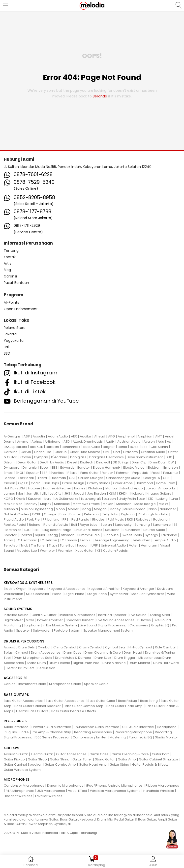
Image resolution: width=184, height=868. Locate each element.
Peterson (91, 514)
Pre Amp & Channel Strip (51, 732)
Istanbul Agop (132, 488)
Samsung (142, 525)
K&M (112, 493)
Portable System (67, 630)
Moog (86, 509)
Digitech (87, 462)
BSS (145, 447)
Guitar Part (160, 754)
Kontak (10, 257)
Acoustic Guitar (16, 754)
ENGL (19, 473)
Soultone (112, 530)
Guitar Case (99, 754)
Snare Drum (36, 663)
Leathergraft (91, 499)
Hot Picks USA (15, 488)
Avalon (149, 442)
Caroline (11, 452)
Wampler (47, 551)
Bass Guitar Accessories (23, 701)
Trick (24, 545)
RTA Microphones (20, 791)
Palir (63, 514)
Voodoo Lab (27, 551)
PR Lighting (51, 519)
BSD (7, 353)
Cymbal (44, 647)
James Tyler (14, 493)
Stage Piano (97, 594)
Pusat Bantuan (16, 283)
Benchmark (71, 447)
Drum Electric (59, 663)
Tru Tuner (38, 545)
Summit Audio (89, 535)
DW (171, 462)
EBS (54, 468)
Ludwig (162, 499)
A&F (27, 436)
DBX (169, 457)
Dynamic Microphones (65, 786)
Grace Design (73, 483)
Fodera (10, 478)
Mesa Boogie (145, 504)
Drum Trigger (125, 658)
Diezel (72, 462)
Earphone (32, 625)
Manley (31, 504)
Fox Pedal (26, 478)
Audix (110, 442)
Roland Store (15, 328)
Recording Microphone (133, 732)
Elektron (154, 468)
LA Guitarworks (66, 499)
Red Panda (80, 519)
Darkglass (78, 457)
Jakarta (10, 334)
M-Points (11, 302)
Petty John (110, 514)
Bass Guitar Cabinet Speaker (38, 706)
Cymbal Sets (115, 647)
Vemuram (149, 545)
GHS (166, 478)
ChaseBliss (43, 452)
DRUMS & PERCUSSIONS (24, 641)
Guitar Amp (127, 759)
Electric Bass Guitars (32, 711)
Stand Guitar (105, 759)
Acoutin (39, 436)
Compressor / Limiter (90, 737)
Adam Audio (58, 436)
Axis (161, 442)
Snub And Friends (88, 530)
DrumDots (157, 462)
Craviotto (130, 452)
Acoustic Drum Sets (19, 647)
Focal (156, 473)
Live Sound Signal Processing (103, 625)
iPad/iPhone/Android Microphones (114, 786)
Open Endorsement (21, 309)
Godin (36, 483)
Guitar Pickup (14, 759)
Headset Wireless (18, 796)
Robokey (143, 519)
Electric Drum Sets (20, 668)
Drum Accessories (46, 652)
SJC (27, 530)
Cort (117, 452)
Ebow (44, 468)
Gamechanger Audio (123, 478)
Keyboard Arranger (138, 589)
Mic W (163, 504)
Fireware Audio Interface (51, 727)
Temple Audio (165, 540)
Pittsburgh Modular (153, 514)
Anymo (23, 442)
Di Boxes (144, 620)
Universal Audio (113, 545)
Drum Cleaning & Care (103, 652)
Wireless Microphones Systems (115, 791)
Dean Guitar (27, 462)
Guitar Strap (37, 759)
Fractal (42, 478)
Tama (8, 540)
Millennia (11, 509)
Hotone (34, 488)
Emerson (171, 468)
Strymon (68, 535)
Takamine (169, 535)
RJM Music (116, 519)
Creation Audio (153, 452)
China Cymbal (65, 647)
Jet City (55, 493)
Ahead (100, 436)
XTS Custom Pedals (112, 551)
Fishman (123, 473)
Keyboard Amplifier (104, 589)
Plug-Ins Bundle (16, 732)
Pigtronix (128, 514)
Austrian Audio (129, 442)
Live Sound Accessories (115, 620)
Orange (50, 514)
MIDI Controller (38, 594)
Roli (74, 525)
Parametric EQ (140, 737)
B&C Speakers (15, 447)
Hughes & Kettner (57, 488)
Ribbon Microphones (162, 786)
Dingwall (103, 462)
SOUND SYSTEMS (18, 609)
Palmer (75, 514)
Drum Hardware (166, 663)
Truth (53, 545)
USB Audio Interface (138, 727)
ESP (45, 473)
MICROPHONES (16, 779)
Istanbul (111, 488)
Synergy (151, 535)
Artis (7, 263)
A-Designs (12, 436)
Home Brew (165, 483)
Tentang (11, 251)
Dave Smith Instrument (145, 457)
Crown (26, 457)
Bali (7, 347)
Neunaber (168, 509)
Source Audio (154, 530)
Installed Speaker (112, 615)
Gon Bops (51, 483)
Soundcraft (131, 530)
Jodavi (79, 493)
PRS (65, 519)
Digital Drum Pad (86, 663)
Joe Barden (96, 493)
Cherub (61, 452)
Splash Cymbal (16, 652)
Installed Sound (16, 615)
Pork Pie (33, 519)
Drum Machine (114, 663)
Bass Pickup (128, 701)
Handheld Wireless (159, 791)
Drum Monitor (139, 663)
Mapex (46, 504)
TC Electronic (27, 540)
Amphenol (126, 436)
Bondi (122, 447)
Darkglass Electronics (107, 457)
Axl (169, 442)
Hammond (144, 483)
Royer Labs (89, 525)
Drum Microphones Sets (33, 658)
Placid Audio (14, 519)
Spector (10, 535)
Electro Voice (134, 468)
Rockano (160, 519)
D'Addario (59, 457)
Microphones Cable (65, 684)
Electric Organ (15, 589)
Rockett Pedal (15, 525)
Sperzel (26, 535)
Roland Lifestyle (56, 525)
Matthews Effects (86, 504)
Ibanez (80, 488)
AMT (159, 436)
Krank (20, 499)
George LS (152, 478)
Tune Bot (67, 545)
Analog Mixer (160, 615)
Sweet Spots (132, 535)
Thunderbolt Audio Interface (97, 727)
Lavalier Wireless (49, 796)
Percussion (46, 668)
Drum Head (133, 652)
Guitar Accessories (71, 754)
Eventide (58, 473)
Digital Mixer (13, 620)
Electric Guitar (42, 754)
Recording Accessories (93, 732)
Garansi (10, 276)
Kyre (48, 499)
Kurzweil (35, 499)
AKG (111, 436)
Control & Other (44, 615)
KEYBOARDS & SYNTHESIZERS (28, 583)
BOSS (134, 447)
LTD (151, 499)
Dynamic (30, 468)
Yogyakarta (14, 341)
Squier (40, 535)
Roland (35, 525)
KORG (8, 499)
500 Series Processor (53, 737)
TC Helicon (48, 540)
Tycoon (83, 545)
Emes (8, 473)
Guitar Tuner (82, 759)
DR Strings (121, 462)
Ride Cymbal (165, 647)
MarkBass (62, 504)
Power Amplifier (50, 620)
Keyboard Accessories (67, 589)
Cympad (41, 457)
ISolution (95, 488)
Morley (115, 509)
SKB (36, 530)
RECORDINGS (15, 721)
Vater (133, 545)
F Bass (72, 473)
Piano (57, 594)
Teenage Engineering (112, 540)
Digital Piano (74, 594)
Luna (174, 499)
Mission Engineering (37, 509)
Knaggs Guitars (159, 493)
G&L (72, 478)
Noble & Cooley (16, 514)
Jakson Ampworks (161, 488)
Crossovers (139, 625)
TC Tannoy (68, 540)
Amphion (145, 436)
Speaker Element (80, 620)
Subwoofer (42, 630)
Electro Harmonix (107, 468)
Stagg (53, 535)
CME (107, 452)
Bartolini (52, 447)
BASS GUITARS (16, 695)
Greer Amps (123, 483)
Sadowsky (123, 525)
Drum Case (73, 652)
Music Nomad (135, 509)
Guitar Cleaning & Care (130, 754)
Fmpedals (140, 473)
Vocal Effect (77, 791)
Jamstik (32, 493)
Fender (107, 473)
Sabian (106, 525)
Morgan (100, 509)
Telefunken (141, 540)
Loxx (142, 499)
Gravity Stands (99, 483)
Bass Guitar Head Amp (124, 706)
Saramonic (162, 525)
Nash (153, 509)
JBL (44, 493)
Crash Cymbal (91, 647)
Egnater (84, 468)
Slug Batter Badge (57, 530)
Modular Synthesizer (148, 594)
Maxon (108, 504)
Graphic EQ (160, 625)
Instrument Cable (32, 684)
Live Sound (138, 615)
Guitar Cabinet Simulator (159, 759)
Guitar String (60, 759)
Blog (7, 270)
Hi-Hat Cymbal (140, 647)
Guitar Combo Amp (60, 765)
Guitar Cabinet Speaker (23, 765)
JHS (67, 493)
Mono (60, 509)
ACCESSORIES (15, 678)
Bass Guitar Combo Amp (84, 706)
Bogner (109, 447)
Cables (10, 684)
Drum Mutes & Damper (73, 658)
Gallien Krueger (91, 478)
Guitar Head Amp (93, 765)
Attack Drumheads (88, 442)
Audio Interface (16, 727)
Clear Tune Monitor (85, 452)
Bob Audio (92, 447)
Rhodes (98, 519)
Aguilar (86, 436)
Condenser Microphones (24, 786)
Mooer (73, 509)
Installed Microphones (77, 615)
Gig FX (23, 483)
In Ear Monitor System (60, 625)
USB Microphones (51, 791)
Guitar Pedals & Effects (150, 765)
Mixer (30, 620)
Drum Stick (103, 658)
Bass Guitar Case (101, 701)
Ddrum (9, 462)
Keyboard (38, 589)
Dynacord (12, 468)
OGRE (36, 514)
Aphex (37, 442)
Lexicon (110, 499)
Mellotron (124, 504)
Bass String (149, 701)
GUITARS (11, 748)
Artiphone (53, 442)
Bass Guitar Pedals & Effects (74, 711)
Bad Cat (36, 447)
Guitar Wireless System (22, 770)
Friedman (58, 478)
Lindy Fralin (127, 499)
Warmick (65, 551)
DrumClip (139, 462)
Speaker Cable (96, 684)
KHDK (123, 493)
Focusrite (170, 473)
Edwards (67, 468)
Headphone (167, 727)
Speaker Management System (108, 630)
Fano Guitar (90, 473)
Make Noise (13, 504)
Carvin (26, 452)
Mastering (118, 737)
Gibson (9, 483)
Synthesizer (119, 594)
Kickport (137, 493)
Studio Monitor (167, 737)
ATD (67, 442)
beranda (100, 96)
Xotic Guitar (85, 551)
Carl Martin (159, 447)
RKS (130, 519)
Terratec (11, 545)
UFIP (95, 545)
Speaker (23, 630)
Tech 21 (86, 540)
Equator (33, 473)
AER (74, 436)
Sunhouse (111, 535)
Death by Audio (52, 462)
